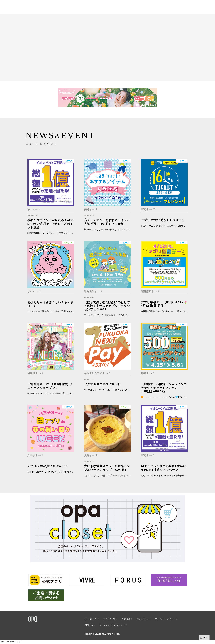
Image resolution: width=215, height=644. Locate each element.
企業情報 (126, 619)
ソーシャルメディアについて (112, 625)
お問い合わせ (143, 619)
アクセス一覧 (109, 619)
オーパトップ (91, 619)
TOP (205, 638)
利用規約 (89, 625)
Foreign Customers (9, 642)
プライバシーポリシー (165, 619)
